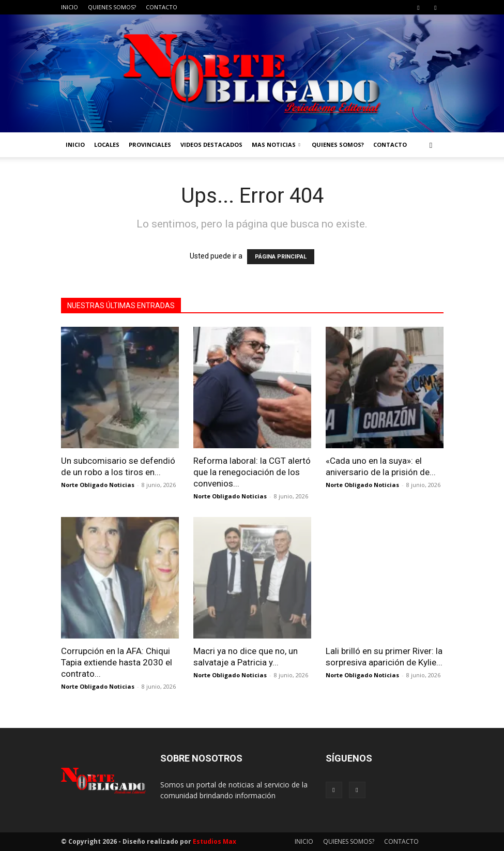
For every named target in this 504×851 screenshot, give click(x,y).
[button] (431, 145)
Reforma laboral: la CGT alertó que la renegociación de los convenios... (252, 472)
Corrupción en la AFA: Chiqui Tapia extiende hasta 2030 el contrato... (117, 662)
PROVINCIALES (150, 145)
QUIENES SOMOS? (112, 7)
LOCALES (107, 145)
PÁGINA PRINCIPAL (281, 257)
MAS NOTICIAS (276, 145)
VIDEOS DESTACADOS (211, 145)
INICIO (70, 7)
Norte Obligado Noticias (98, 485)
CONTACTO (162, 7)
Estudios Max (215, 841)
